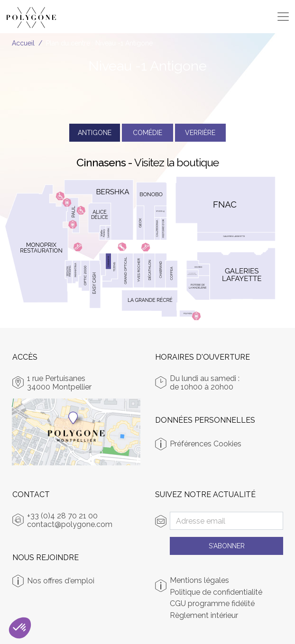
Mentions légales (199, 581)
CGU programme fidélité (212, 604)
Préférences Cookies (206, 444)
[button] (20, 628)
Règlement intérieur (204, 616)
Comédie (147, 133)
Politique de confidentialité (216, 592)
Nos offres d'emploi (61, 581)
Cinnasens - (147, 162)
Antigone (95, 133)
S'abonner (227, 546)
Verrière (200, 133)
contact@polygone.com (70, 524)
